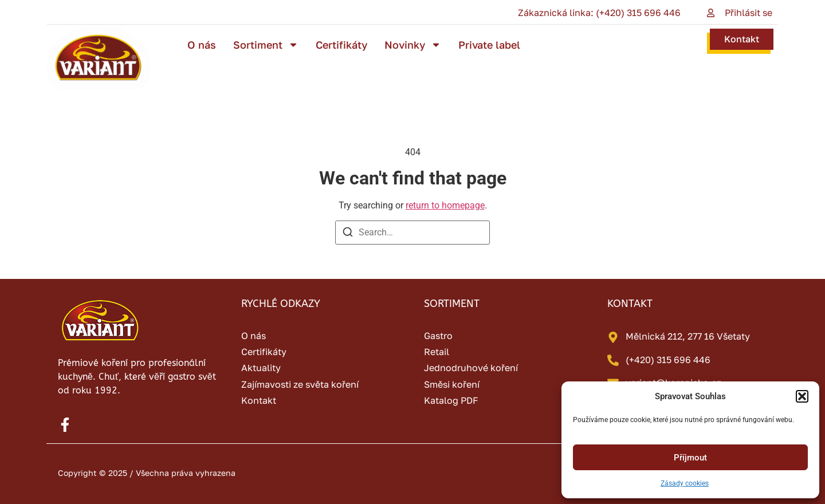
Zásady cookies (685, 483)
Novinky (413, 45)
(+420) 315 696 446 (668, 360)
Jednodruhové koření (471, 368)
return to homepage (445, 205)
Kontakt (742, 39)
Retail (437, 352)
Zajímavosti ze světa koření (300, 384)
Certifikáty (341, 45)
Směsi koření (452, 384)
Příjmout (690, 458)
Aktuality (261, 368)
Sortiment (266, 45)
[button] (802, 396)
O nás (202, 45)
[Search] (348, 234)
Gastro (438, 336)
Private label (489, 45)
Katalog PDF (451, 400)
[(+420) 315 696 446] (613, 360)
